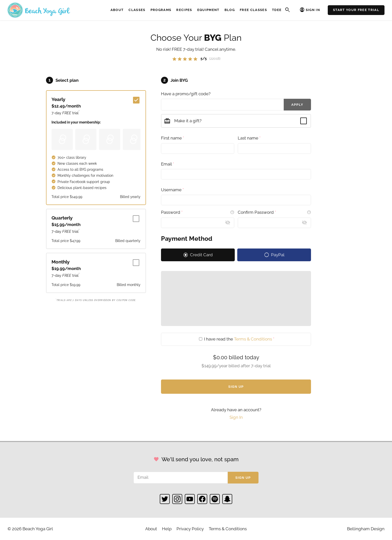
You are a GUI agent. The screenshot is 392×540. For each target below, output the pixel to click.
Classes (137, 10)
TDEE (277, 10)
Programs (161, 10)
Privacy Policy (190, 529)
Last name (249, 138)
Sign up (243, 478)
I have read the (237, 339)
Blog (230, 10)
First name (172, 138)
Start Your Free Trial (356, 10)
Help (167, 529)
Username (172, 190)
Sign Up (236, 387)
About (117, 10)
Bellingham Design (366, 529)
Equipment (208, 10)
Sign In (313, 10)
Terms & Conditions (253, 339)
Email (167, 164)
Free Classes (253, 10)
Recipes (184, 10)
